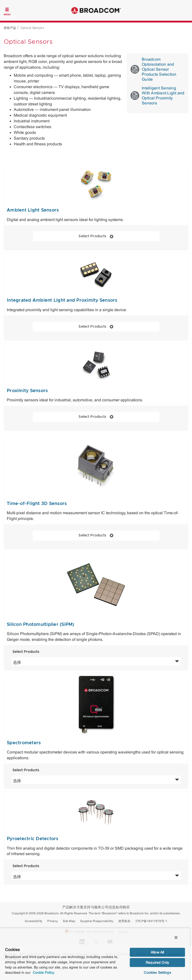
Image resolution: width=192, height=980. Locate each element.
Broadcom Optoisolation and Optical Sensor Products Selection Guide (153, 69)
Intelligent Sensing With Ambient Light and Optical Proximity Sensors (157, 96)
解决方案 (76, 907)
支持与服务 (92, 907)
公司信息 (108, 907)
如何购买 (123, 907)
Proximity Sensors (27, 391)
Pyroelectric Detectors (33, 839)
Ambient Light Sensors (33, 210)
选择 (51, 662)
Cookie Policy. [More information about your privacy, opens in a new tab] (44, 973)
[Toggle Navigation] (7, 11)
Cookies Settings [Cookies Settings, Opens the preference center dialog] (157, 973)
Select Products (113, 236)
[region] (95, 954)
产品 (66, 907)
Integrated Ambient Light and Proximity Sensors (62, 300)
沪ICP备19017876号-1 (151, 921)
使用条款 (124, 921)
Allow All (157, 952)
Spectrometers (24, 743)
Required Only (157, 963)
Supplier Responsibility (97, 921)
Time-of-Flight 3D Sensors (37, 504)
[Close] (176, 938)
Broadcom (96, 10)
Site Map (69, 921)
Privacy (52, 921)
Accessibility (33, 921)
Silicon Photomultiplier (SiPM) (40, 625)
